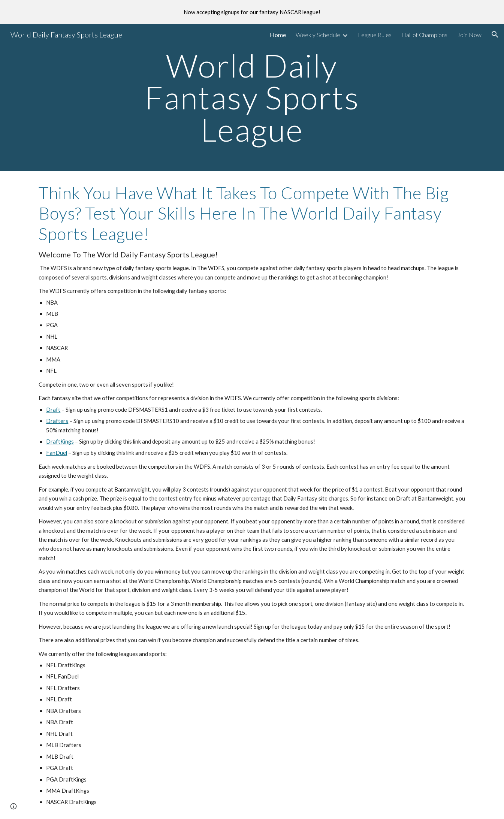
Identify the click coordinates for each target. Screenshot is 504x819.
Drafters (57, 421)
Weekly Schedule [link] (318, 35)
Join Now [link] (469, 35)
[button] (495, 34)
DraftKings (60, 442)
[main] (252, 97)
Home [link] (278, 35)
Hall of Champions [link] (424, 35)
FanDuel (57, 453)
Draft (53, 410)
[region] (252, 12)
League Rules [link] (375, 35)
